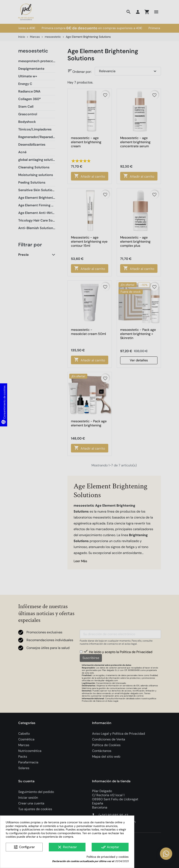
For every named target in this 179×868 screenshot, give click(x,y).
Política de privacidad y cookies (108, 857)
